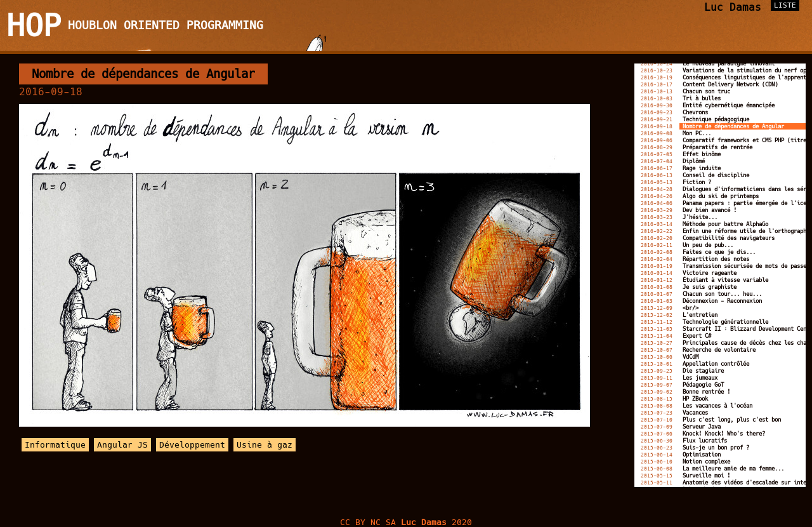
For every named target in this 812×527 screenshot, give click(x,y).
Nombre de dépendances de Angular (143, 74)
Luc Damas (733, 7)
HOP (34, 25)
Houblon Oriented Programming (166, 25)
